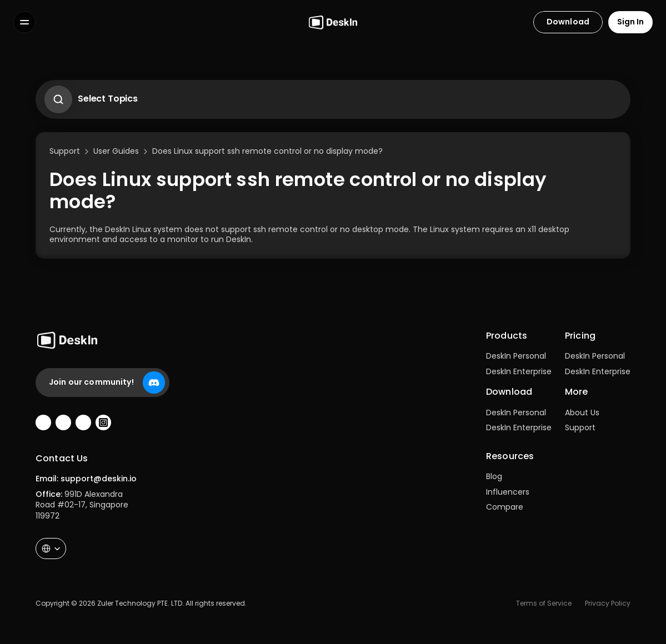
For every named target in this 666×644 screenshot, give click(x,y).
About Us (582, 412)
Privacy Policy (608, 603)
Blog (494, 476)
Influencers (508, 492)
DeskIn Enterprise (519, 371)
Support (580, 427)
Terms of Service (544, 603)
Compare (505, 507)
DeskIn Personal (516, 356)
